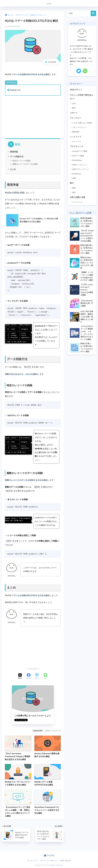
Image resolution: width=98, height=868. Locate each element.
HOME (49, 856)
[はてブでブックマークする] (37, 676)
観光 (74, 108)
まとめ (13, 169)
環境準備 (14, 152)
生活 (74, 104)
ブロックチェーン (79, 128)
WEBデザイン (76, 90)
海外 (74, 194)
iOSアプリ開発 (78, 157)
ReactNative (77, 161)
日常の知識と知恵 (78, 198)
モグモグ (49, 3)
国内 (74, 189)
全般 (74, 179)
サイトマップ (33, 861)
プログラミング (77, 147)
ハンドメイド (76, 137)
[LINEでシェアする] (45, 676)
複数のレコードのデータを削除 (25, 164)
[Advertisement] (33, 117)
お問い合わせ (65, 861)
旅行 (72, 184)
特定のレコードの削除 (21, 161)
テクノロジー (76, 119)
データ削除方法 (17, 157)
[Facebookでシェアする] (29, 676)
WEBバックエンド (53, 731)
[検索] (93, 13)
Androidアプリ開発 (80, 152)
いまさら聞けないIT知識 (82, 124)
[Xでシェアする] (20, 676)
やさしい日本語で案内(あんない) (81, 97)
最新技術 (76, 132)
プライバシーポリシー (49, 861)
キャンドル (77, 142)
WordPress (77, 175)
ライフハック (78, 203)
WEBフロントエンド (80, 170)
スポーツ (74, 113)
